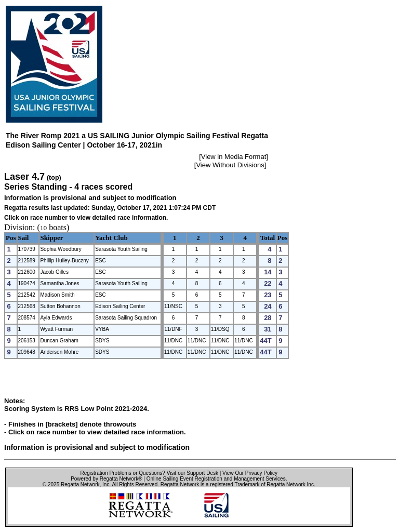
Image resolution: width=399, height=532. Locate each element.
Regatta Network (80, 484)
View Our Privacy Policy (250, 473)
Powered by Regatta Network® (106, 479)
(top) (54, 178)
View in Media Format (234, 157)
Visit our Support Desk (192, 473)
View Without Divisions (230, 165)
